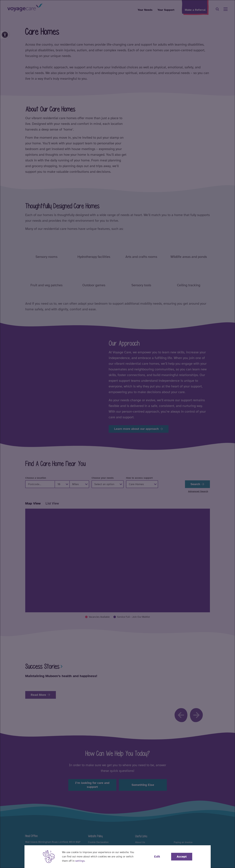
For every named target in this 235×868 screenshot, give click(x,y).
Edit (157, 857)
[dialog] (117, 434)
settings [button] (80, 861)
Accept (182, 857)
